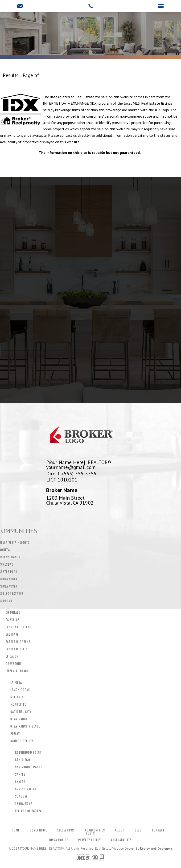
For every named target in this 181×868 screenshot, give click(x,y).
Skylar (20, 782)
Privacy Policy (90, 840)
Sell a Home (66, 830)
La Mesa (16, 683)
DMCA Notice (59, 840)
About (120, 830)
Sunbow (21, 796)
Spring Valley (26, 789)
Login (91, 833)
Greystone (14, 664)
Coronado (13, 613)
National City (21, 712)
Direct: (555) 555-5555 (71, 473)
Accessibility (121, 840)
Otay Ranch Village (25, 726)
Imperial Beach (17, 671)
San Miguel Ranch (29, 767)
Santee (20, 774)
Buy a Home (38, 830)
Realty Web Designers (156, 849)
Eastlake (12, 634)
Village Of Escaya (29, 811)
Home (16, 830)
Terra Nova (24, 804)
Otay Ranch (19, 719)
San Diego (23, 760)
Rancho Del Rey (22, 741)
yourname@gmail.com (71, 467)
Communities (95, 830)
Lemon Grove (20, 690)
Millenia (17, 697)
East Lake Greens (19, 627)
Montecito (19, 704)
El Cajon (12, 656)
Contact (158, 830)
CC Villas (13, 620)
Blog (138, 830)
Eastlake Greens (18, 642)
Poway (15, 734)
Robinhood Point (28, 753)
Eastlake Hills (17, 649)
